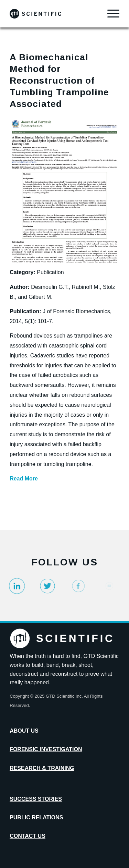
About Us (24, 731)
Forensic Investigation (46, 749)
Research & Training (42, 768)
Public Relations (36, 817)
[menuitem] (110, 14)
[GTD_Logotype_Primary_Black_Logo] (53, 14)
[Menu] (110, 14)
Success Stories (36, 799)
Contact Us (28, 836)
